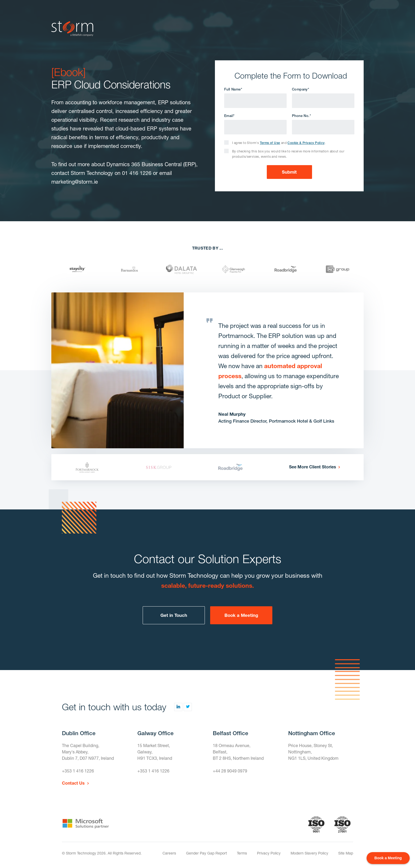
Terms (242, 853)
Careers (169, 853)
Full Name (233, 89)
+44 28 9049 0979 (230, 771)
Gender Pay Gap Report (206, 853)
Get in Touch (174, 615)
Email (229, 116)
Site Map (346, 853)
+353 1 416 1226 (78, 771)
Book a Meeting (241, 615)
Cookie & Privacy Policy (306, 143)
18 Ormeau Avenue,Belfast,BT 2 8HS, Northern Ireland (238, 752)
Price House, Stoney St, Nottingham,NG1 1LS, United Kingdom (313, 752)
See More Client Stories (313, 467)
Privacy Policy (269, 853)
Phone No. (301, 116)
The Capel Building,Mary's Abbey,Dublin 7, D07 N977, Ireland (88, 752)
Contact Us (73, 783)
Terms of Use (270, 143)
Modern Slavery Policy (309, 853)
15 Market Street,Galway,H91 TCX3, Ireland (155, 752)
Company (301, 89)
